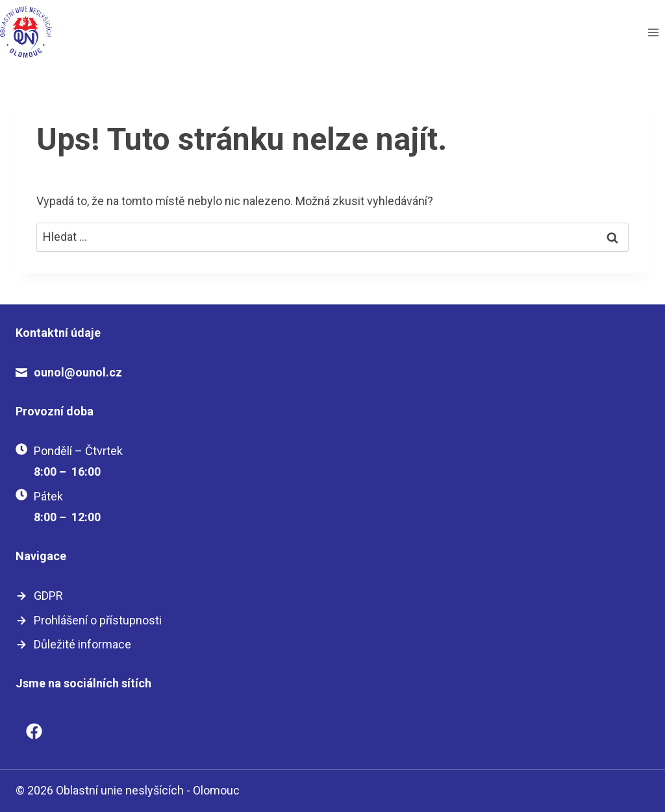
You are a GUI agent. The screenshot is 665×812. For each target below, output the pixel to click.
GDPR (48, 596)
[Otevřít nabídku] (653, 32)
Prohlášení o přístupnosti (98, 620)
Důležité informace (82, 644)
